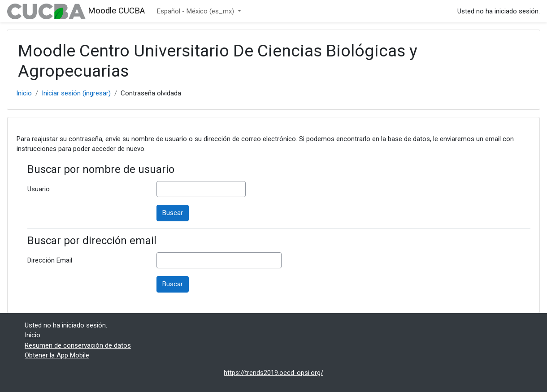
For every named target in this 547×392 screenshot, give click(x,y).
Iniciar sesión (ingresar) (76, 93)
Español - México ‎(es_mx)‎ (196, 11)
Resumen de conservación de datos (78, 345)
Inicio (24, 93)
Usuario (39, 189)
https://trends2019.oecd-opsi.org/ (273, 373)
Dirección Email (50, 260)
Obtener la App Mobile (57, 355)
